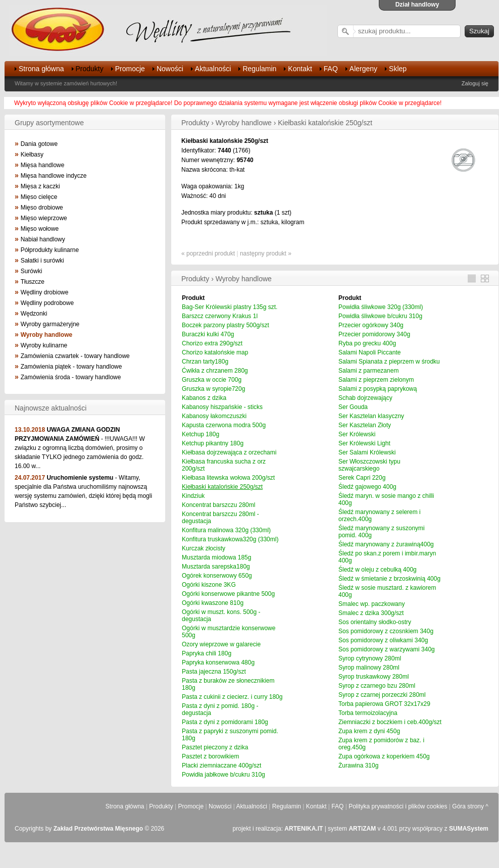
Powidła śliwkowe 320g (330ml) (381, 307)
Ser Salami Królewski (367, 452)
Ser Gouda (353, 407)
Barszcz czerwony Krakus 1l (220, 316)
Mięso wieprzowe (44, 218)
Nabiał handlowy (43, 239)
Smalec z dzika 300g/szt (371, 613)
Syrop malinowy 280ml (369, 668)
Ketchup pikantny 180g (213, 443)
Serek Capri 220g (362, 478)
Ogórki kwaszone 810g (213, 603)
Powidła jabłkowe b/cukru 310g (223, 775)
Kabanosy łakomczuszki (214, 416)
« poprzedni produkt (208, 253)
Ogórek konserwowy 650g (217, 576)
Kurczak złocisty (204, 548)
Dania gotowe (39, 144)
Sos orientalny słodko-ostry (375, 622)
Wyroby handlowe (46, 335)
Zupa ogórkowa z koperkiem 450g (384, 756)
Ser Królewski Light (364, 443)
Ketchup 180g (201, 434)
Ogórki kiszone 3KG (209, 585)
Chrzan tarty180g (205, 362)
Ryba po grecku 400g (367, 343)
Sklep (398, 69)
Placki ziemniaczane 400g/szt (221, 765)
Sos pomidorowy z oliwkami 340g (383, 640)
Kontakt (300, 69)
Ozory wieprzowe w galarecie (221, 644)
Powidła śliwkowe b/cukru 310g (380, 316)
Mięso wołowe (40, 229)
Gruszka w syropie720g (213, 389)
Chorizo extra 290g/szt (212, 343)
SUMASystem (469, 829)
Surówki (32, 271)
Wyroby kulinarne (44, 345)
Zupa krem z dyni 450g (369, 731)
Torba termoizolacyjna (368, 713)
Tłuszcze (33, 282)
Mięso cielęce (39, 197)
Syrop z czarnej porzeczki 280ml (382, 695)
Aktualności (213, 69)
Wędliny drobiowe (45, 292)
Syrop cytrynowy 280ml (370, 658)
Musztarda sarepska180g (216, 567)
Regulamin (259, 69)
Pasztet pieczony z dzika (215, 747)
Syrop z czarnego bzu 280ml (377, 686)
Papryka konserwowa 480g (218, 662)
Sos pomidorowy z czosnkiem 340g (386, 631)
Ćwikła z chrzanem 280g (215, 371)
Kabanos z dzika (204, 398)
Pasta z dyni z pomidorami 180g (225, 722)
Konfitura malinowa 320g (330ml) (226, 530)
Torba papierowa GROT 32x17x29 (384, 704)
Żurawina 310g (358, 765)
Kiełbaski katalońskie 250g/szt (222, 487)
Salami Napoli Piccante (369, 352)
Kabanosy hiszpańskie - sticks (222, 407)
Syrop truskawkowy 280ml (373, 677)
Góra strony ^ (470, 806)
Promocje (130, 69)
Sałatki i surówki (42, 261)
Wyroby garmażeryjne (50, 324)
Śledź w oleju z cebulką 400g (378, 570)
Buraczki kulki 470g (208, 334)
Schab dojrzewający (365, 398)
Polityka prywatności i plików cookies (398, 806)
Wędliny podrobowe (47, 303)
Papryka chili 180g (207, 653)
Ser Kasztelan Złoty (365, 425)
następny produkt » (266, 253)
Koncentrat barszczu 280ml (218, 505)
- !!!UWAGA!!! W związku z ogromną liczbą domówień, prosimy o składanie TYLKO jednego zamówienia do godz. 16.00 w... (80, 448)
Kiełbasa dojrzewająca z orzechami (229, 452)
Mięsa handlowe (43, 165)
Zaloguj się (475, 83)
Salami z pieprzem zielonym (376, 380)
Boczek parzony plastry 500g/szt (226, 325)
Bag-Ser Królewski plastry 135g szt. (230, 307)
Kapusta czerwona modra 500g (224, 425)
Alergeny (363, 69)
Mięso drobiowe (42, 208)
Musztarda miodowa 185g (216, 557)
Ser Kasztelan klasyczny (371, 416)
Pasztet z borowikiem (210, 756)
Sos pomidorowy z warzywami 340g (387, 649)
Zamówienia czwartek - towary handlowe (75, 356)
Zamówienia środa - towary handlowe (71, 377)
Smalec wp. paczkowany (371, 604)
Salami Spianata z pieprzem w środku (389, 362)
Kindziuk (193, 496)
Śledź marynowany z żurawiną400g (386, 544)
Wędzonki (34, 314)
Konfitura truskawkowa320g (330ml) (230, 539)
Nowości (170, 69)
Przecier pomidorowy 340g (374, 334)
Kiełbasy (32, 155)
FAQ (331, 69)
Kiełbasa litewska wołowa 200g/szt (228, 478)
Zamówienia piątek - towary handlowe (71, 367)
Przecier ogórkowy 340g (371, 325)
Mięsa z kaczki (40, 186)
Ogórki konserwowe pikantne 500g (228, 594)
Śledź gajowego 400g (367, 487)
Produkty (90, 69)
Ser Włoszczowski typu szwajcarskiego (369, 465)
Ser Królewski (357, 434)
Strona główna (41, 69)
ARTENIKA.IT (304, 829)
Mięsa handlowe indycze (54, 176)
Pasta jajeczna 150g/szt (214, 672)
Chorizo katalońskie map (215, 352)
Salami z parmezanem (368, 371)
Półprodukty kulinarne (50, 250)
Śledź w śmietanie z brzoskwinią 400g (389, 579)
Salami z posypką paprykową (378, 389)
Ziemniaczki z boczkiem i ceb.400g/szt (390, 722)
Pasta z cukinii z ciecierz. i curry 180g (232, 697)
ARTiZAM (362, 829)
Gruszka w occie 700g (212, 380)
